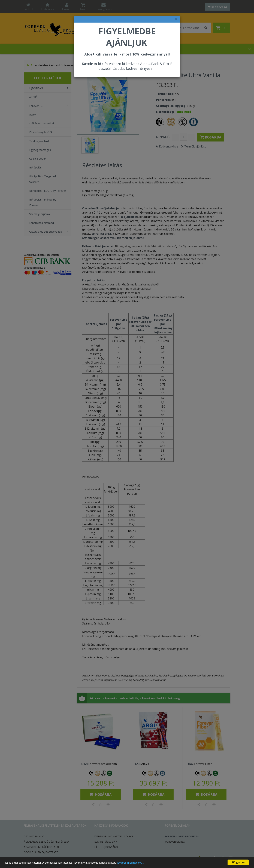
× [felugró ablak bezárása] (176, 19)
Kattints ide (93, 64)
